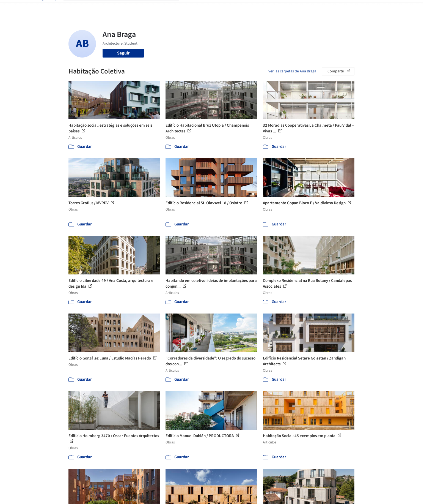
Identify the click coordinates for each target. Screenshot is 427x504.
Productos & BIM (239, 8)
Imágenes (210, 8)
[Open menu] (379, 8)
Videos (285, 8)
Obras (191, 8)
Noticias (267, 8)
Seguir (123, 53)
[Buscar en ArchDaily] (126, 8)
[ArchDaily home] (49, 8)
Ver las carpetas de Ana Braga (292, 71)
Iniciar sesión (315, 8)
